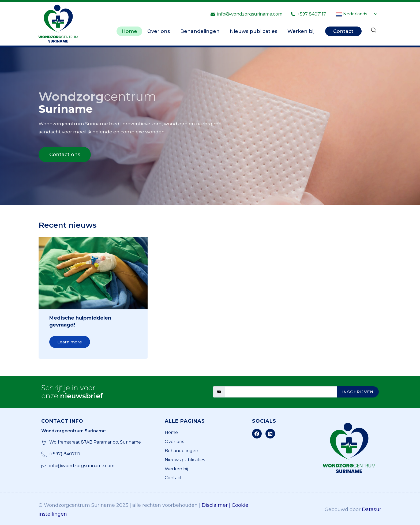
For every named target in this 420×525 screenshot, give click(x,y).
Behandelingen (199, 31)
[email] (279, 391)
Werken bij (301, 31)
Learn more (70, 342)
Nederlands (351, 14)
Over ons (157, 31)
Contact (343, 31)
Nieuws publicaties (253, 31)
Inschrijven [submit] (356, 391)
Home (127, 31)
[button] (65, 155)
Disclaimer (215, 504)
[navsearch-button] (374, 31)
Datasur (372, 508)
